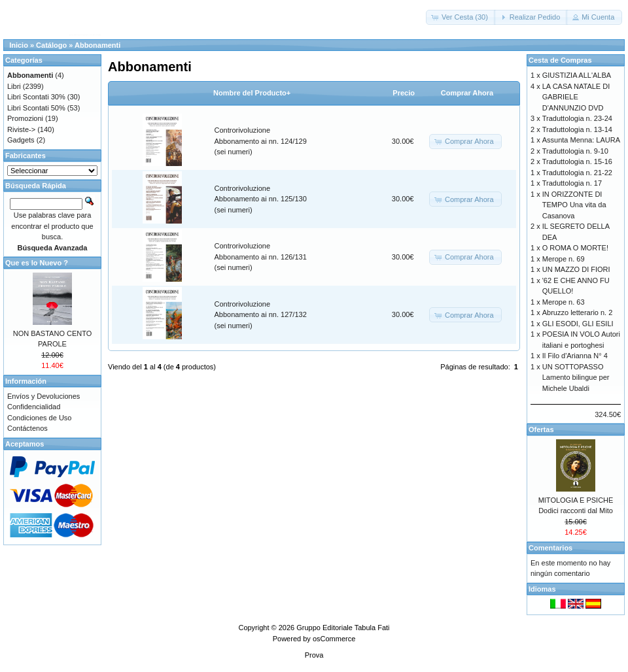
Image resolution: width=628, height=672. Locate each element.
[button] (461, 17)
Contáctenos (27, 428)
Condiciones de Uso (39, 418)
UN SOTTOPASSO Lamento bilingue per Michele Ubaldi (576, 378)
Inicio (19, 45)
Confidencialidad (34, 407)
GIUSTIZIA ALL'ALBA (577, 75)
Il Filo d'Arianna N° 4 (575, 356)
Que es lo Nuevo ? (37, 263)
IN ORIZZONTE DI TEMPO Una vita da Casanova (574, 205)
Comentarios (550, 548)
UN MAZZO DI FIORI (576, 269)
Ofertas (541, 429)
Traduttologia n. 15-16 (577, 161)
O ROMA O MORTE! (575, 248)
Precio (404, 93)
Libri (14, 86)
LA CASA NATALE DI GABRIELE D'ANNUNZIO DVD (576, 97)
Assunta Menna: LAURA (581, 140)
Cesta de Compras (560, 60)
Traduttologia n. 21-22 (577, 173)
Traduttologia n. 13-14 (577, 129)
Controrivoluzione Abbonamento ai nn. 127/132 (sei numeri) (261, 315)
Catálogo (51, 45)
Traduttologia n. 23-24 (577, 118)
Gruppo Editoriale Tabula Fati (343, 628)
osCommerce (334, 639)
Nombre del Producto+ (252, 93)
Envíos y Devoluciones (44, 396)
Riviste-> (21, 129)
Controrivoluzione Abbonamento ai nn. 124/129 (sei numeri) (261, 141)
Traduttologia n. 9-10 (575, 151)
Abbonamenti (97, 45)
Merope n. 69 (564, 259)
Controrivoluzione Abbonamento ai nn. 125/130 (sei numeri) (261, 199)
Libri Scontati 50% (36, 108)
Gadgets (21, 140)
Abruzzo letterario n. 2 (578, 312)
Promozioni (25, 118)
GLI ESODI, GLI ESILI (578, 324)
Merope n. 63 (564, 302)
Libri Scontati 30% (36, 97)
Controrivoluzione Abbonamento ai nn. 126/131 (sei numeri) (261, 257)
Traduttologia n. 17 (572, 183)
